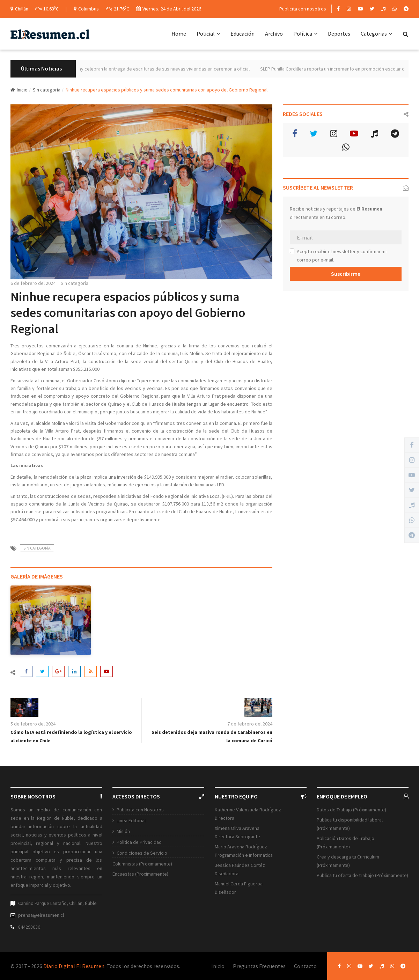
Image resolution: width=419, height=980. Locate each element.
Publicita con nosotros (303, 9)
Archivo (274, 34)
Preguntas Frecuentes (259, 966)
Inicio (19, 90)
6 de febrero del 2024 (33, 283)
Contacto (305, 966)
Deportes (339, 34)
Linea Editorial (131, 820)
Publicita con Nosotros (140, 810)
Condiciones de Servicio (142, 853)
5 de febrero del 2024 (33, 724)
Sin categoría (47, 90)
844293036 (29, 927)
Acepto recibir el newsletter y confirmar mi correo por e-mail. (338, 256)
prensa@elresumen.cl (41, 915)
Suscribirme (346, 274)
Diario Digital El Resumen (74, 966)
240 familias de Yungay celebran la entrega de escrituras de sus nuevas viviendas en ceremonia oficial (162, 69)
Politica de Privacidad (139, 842)
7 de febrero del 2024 (250, 724)
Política (305, 34)
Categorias (376, 34)
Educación (242, 34)
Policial (208, 34)
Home (179, 34)
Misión (123, 831)
